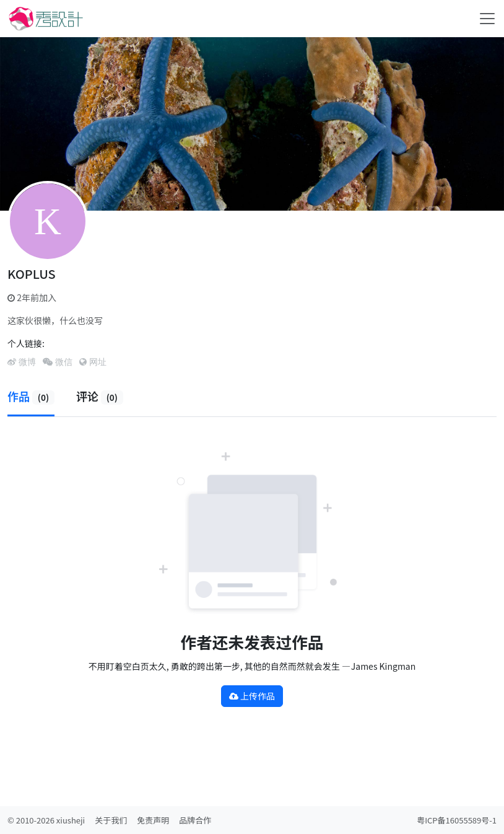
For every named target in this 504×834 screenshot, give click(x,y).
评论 (100, 396)
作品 (31, 396)
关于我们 (111, 820)
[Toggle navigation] (487, 19)
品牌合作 (195, 820)
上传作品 (252, 696)
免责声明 (153, 820)
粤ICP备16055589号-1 (457, 820)
